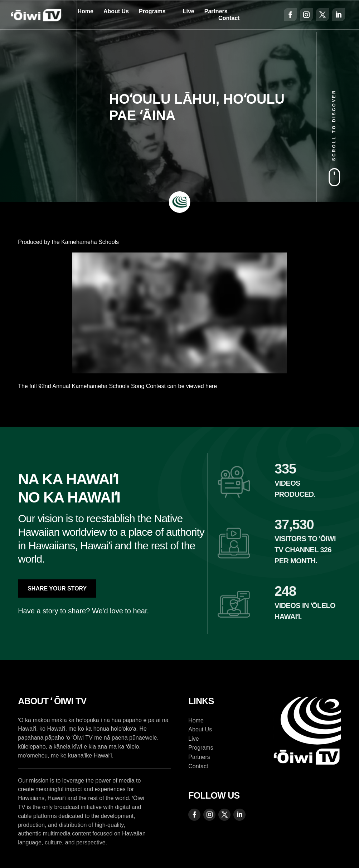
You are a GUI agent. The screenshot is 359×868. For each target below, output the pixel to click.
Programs (152, 11)
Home (85, 11)
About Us (116, 11)
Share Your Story (57, 589)
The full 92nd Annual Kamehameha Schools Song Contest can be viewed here (117, 386)
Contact (229, 18)
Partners (216, 11)
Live (189, 11)
